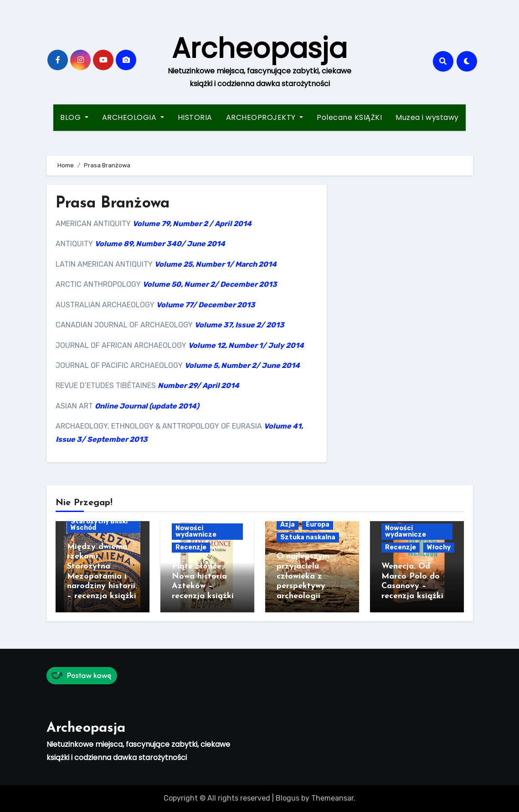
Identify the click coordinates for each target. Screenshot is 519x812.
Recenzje (191, 547)
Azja (288, 525)
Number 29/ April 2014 (198, 385)
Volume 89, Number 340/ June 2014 (160, 244)
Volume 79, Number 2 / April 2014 (192, 224)
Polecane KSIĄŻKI (349, 117)
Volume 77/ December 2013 (206, 305)
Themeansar (332, 798)
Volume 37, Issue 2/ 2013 (239, 325)
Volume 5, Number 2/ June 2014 (242, 365)
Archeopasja (259, 48)
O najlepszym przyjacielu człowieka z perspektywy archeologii (303, 576)
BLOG (74, 117)
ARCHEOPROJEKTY (265, 117)
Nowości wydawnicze (196, 531)
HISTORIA (195, 117)
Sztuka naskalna (308, 537)
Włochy (439, 547)
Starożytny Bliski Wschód (99, 525)
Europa (318, 525)
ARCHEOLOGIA (133, 117)
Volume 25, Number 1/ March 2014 (216, 264)
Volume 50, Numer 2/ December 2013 (210, 284)
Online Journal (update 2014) (147, 406)
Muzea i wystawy (427, 117)
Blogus (288, 798)
